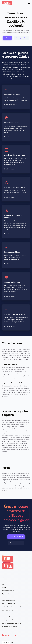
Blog (3, 584)
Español (5, 642)
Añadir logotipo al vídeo (8, 620)
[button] (29, 3)
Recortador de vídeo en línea (10, 626)
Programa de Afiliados (8, 591)
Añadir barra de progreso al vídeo (11, 617)
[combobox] (6, 642)
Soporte (4, 587)
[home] (7, 3)
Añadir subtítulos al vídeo (9, 604)
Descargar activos (22, 38)
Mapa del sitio (6, 594)
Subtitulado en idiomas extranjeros (11, 623)
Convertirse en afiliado (16, 536)
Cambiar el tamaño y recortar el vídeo (12, 607)
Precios (4, 581)
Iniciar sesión (5, 578)
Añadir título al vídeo (7, 610)
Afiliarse (7, 38)
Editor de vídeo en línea (8, 600)
